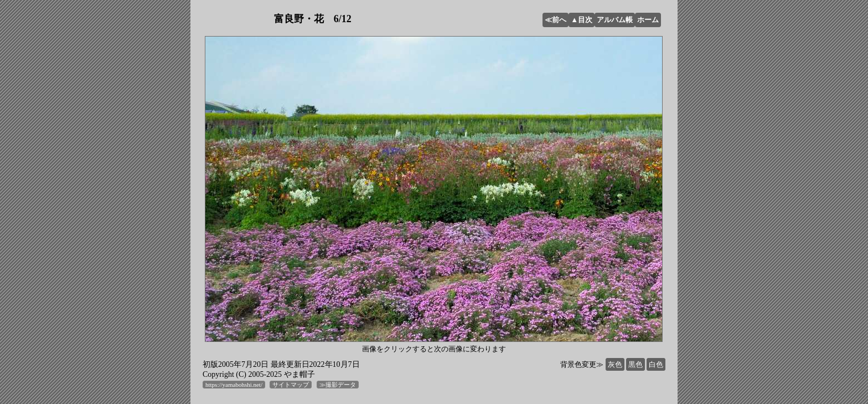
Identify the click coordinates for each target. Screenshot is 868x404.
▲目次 (582, 20)
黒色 (635, 364)
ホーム (648, 20)
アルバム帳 (615, 20)
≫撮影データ (338, 385)
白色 (656, 364)
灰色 (615, 364)
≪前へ (556, 20)
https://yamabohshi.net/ (234, 385)
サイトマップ (291, 385)
